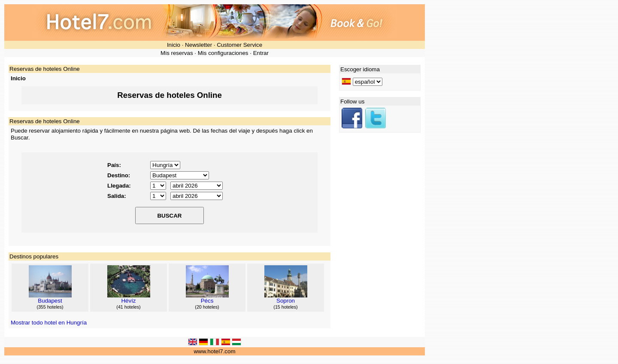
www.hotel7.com (214, 351)
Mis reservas (177, 53)
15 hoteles (286, 307)
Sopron (286, 301)
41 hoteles (129, 307)
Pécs (207, 301)
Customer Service (239, 45)
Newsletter (198, 45)
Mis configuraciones (223, 53)
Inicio (174, 45)
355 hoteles (50, 307)
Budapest (50, 301)
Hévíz (128, 301)
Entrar (261, 53)
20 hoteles (207, 307)
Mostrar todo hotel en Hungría (49, 323)
